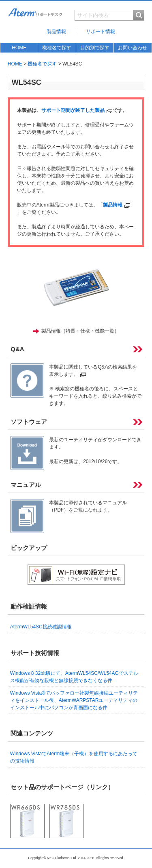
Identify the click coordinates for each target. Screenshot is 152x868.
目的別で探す (95, 48)
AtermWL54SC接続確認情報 (41, 627)
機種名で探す (57, 48)
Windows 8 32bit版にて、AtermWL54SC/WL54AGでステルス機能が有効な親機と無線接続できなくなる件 (74, 677)
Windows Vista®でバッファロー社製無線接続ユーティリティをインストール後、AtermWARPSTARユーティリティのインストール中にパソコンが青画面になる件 (74, 700)
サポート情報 (101, 32)
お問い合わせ (133, 48)
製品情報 (56, 32)
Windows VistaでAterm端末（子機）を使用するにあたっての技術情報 (74, 757)
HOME (19, 48)
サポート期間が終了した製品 (77, 110)
